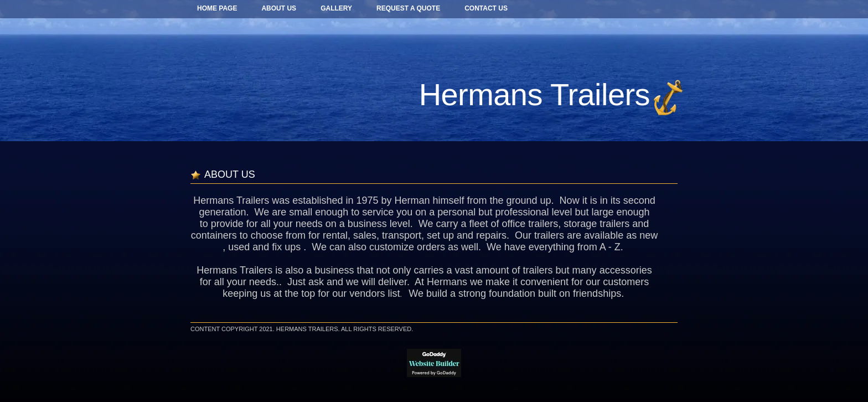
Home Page (217, 8)
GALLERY (336, 8)
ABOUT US (279, 8)
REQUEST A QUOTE (408, 8)
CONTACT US (486, 8)
